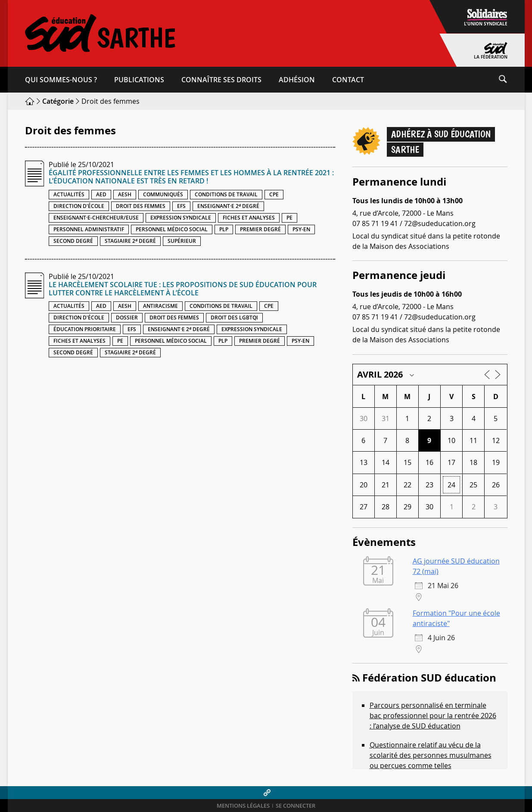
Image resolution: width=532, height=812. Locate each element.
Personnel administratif (89, 229)
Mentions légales (243, 806)
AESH (125, 194)
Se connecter (296, 806)
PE (289, 218)
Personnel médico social (172, 229)
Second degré (73, 241)
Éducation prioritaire (85, 329)
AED (101, 194)
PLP (224, 229)
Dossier (127, 318)
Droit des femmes (141, 206)
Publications (139, 80)
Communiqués (163, 194)
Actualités (69, 194)
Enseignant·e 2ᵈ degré (228, 206)
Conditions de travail (226, 194)
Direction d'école (79, 206)
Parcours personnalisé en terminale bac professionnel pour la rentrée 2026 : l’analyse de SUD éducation (433, 716)
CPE (274, 194)
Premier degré (260, 229)
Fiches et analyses (249, 218)
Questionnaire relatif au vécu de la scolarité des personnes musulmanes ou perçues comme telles (431, 755)
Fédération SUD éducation (429, 678)
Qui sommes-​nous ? (61, 80)
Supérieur (182, 241)
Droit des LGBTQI (234, 318)
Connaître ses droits (221, 80)
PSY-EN (301, 229)
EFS (181, 206)
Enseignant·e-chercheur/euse (96, 218)
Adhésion (297, 80)
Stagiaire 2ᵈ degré (130, 241)
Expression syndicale (181, 218)
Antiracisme (160, 306)
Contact (348, 80)
